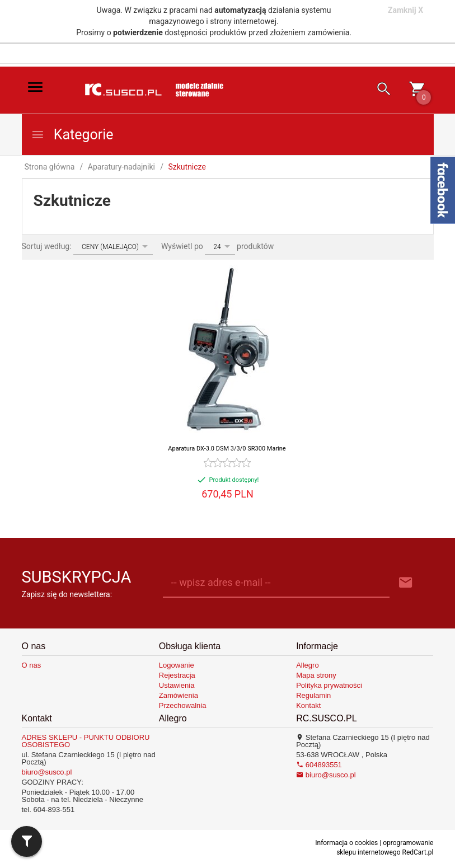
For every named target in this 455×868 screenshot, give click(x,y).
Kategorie (72, 135)
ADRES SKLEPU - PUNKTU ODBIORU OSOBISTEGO (86, 741)
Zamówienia (179, 695)
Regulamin (313, 695)
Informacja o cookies (346, 843)
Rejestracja (177, 675)
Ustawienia (177, 685)
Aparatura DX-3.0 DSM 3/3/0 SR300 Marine (227, 449)
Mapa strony (316, 675)
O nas (32, 665)
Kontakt (308, 705)
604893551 (319, 765)
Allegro (307, 665)
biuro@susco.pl (47, 772)
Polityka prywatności (329, 685)
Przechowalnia (183, 705)
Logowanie (177, 665)
